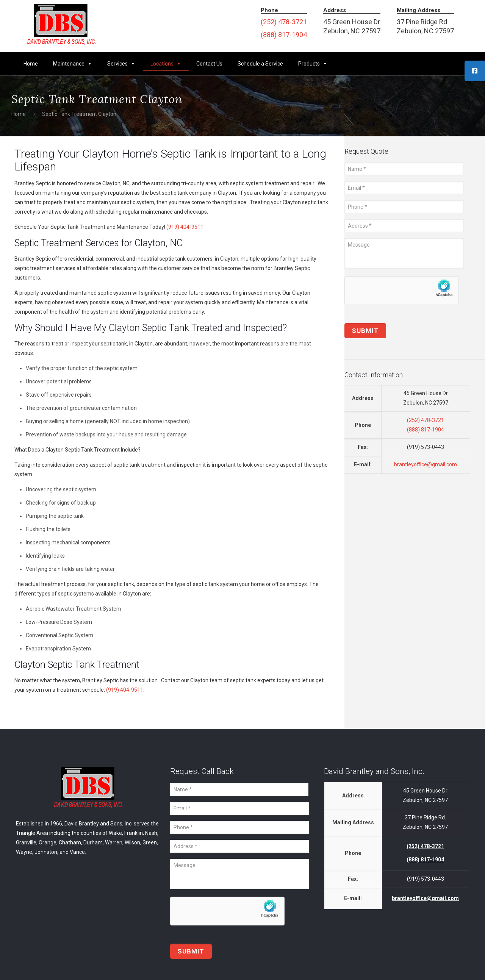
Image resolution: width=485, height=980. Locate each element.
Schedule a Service (260, 64)
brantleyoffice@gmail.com (426, 464)
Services (121, 64)
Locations (166, 64)
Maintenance (73, 64)
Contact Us (209, 64)
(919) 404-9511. (185, 227)
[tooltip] (475, 71)
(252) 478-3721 (284, 22)
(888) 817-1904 (284, 35)
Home (31, 64)
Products (313, 64)
